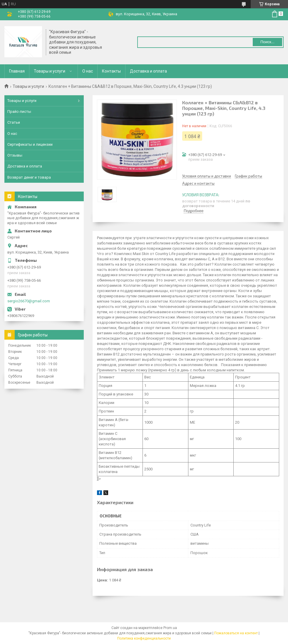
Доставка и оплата (148, 71)
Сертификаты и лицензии (30, 144)
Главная (17, 71)
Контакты (111, 71)
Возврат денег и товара (29, 177)
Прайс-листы (19, 111)
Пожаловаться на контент (236, 633)
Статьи (14, 122)
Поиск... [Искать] (267, 42)
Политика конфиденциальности (144, 638)
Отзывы (15, 155)
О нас (88, 71)
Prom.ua (170, 628)
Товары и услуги (50, 71)
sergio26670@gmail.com (29, 301)
